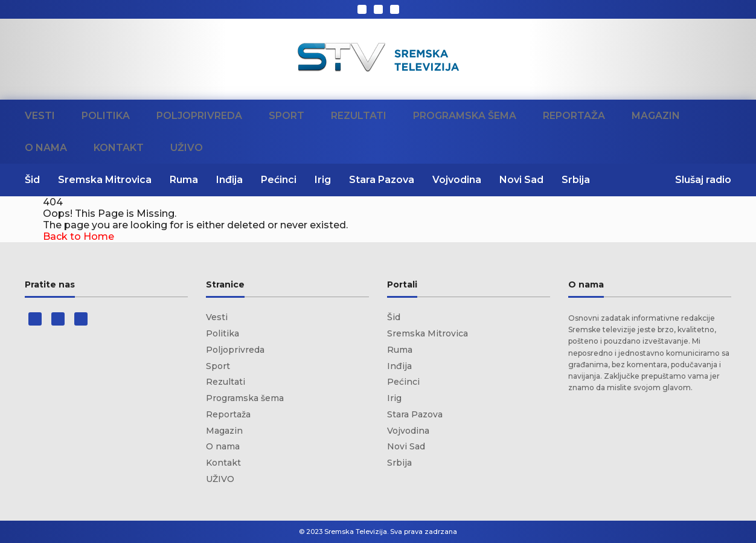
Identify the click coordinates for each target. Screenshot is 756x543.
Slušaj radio (703, 180)
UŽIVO (187, 148)
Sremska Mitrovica (105, 180)
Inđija (229, 180)
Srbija (576, 180)
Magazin (656, 116)
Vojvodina (457, 180)
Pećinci (279, 180)
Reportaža (574, 116)
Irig (323, 180)
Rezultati (359, 116)
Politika (106, 116)
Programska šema (465, 116)
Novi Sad (521, 180)
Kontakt (119, 148)
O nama (46, 148)
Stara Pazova (382, 180)
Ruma (184, 180)
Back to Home (78, 236)
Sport (287, 116)
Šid (32, 180)
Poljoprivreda (199, 116)
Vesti (40, 116)
